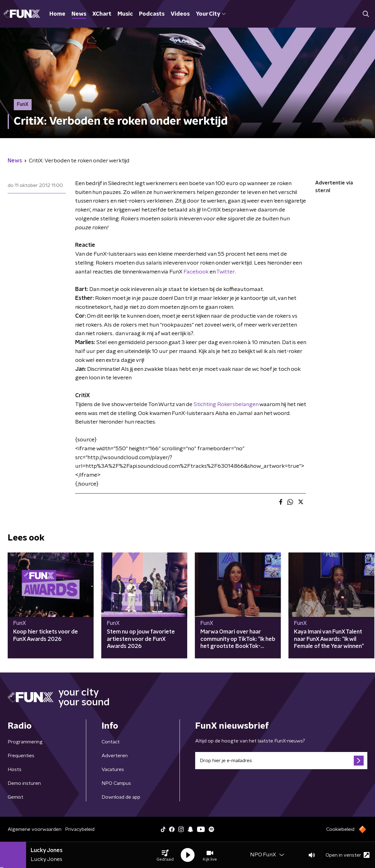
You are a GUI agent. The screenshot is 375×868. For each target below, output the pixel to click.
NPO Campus (116, 783)
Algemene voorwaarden (35, 829)
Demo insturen (24, 783)
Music (125, 14)
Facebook (195, 272)
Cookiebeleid (340, 829)
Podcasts (152, 14)
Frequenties (21, 756)
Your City (211, 14)
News (79, 14)
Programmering (25, 742)
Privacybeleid (80, 829)
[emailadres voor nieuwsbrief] (281, 761)
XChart (102, 14)
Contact (111, 742)
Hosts (15, 769)
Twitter (226, 272)
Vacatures (113, 769)
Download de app (121, 797)
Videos (180, 14)
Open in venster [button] (348, 855)
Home (57, 14)
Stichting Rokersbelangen (226, 405)
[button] (165, 855)
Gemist (15, 797)
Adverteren (115, 756)
